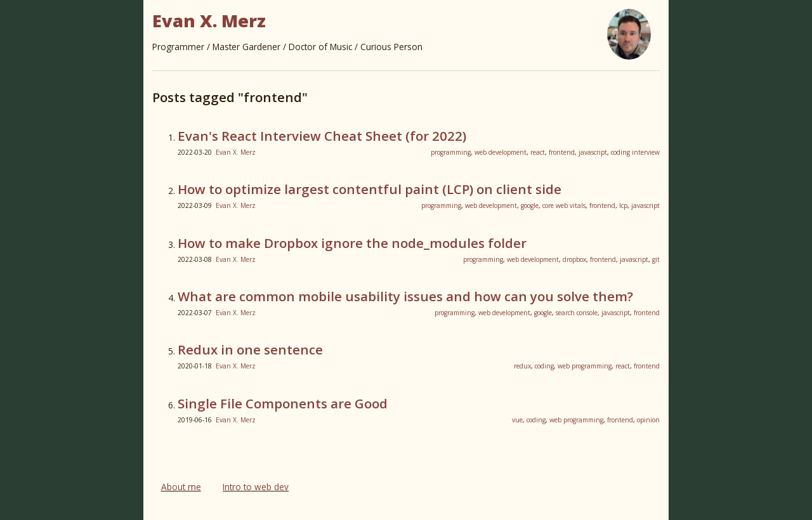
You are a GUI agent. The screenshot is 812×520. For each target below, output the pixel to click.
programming (451, 152)
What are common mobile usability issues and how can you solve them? (405, 296)
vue (517, 420)
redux (522, 366)
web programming (585, 366)
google (530, 205)
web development (501, 152)
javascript (593, 152)
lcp (623, 205)
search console (577, 313)
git (656, 259)
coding (544, 366)
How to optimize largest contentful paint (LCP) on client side (370, 189)
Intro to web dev (256, 487)
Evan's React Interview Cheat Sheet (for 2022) (322, 136)
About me (181, 487)
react (538, 152)
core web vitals (564, 205)
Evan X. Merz (236, 152)
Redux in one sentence (250, 349)
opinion (648, 420)
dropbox (574, 259)
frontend (562, 152)
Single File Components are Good (283, 403)
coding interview (635, 152)
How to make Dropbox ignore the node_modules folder (352, 243)
